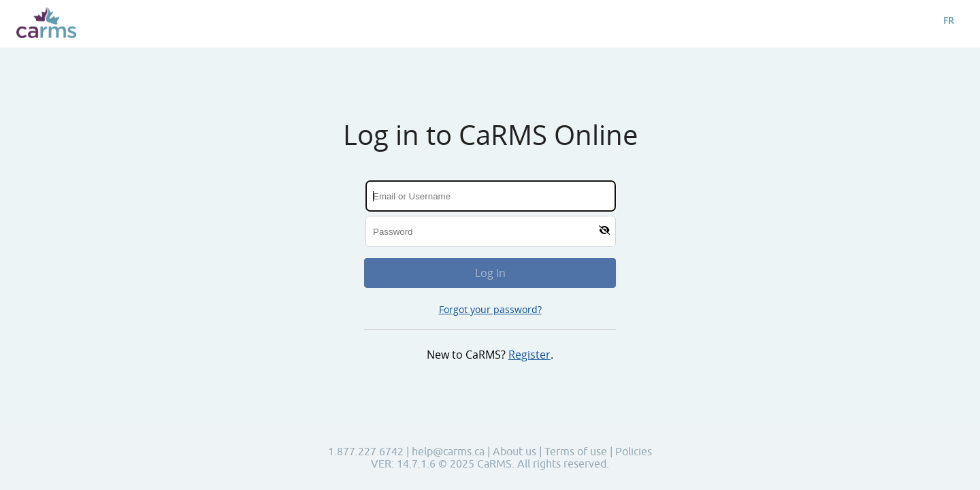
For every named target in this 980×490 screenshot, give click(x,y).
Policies (634, 451)
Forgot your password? (490, 309)
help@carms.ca (448, 451)
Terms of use (577, 451)
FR (949, 20)
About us (516, 451)
